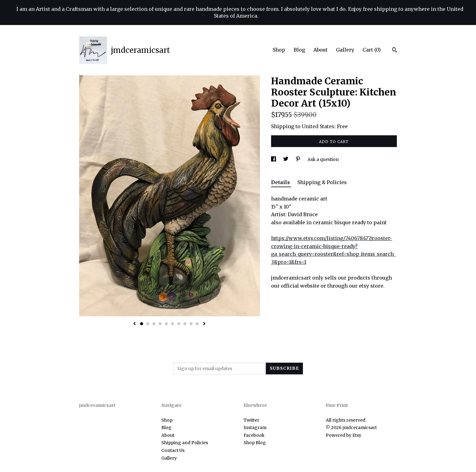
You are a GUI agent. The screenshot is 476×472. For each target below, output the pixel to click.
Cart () (372, 50)
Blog (299, 50)
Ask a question (323, 159)
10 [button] (197, 324)
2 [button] (148, 324)
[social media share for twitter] (286, 159)
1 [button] (142, 324)
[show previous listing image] (134, 324)
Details (281, 182)
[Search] (395, 51)
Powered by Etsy (344, 435)
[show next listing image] (204, 324)
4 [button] (160, 324)
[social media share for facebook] (274, 159)
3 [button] (154, 324)
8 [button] (185, 324)
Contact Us (173, 450)
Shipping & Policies (322, 182)
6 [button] (172, 324)
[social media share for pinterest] (298, 159)
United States (318, 126)
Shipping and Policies (185, 443)
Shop (279, 50)
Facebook (254, 435)
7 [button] (179, 324)
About (321, 50)
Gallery (345, 50)
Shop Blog (255, 443)
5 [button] (166, 324)
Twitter (251, 420)
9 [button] (191, 324)
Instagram (255, 428)
